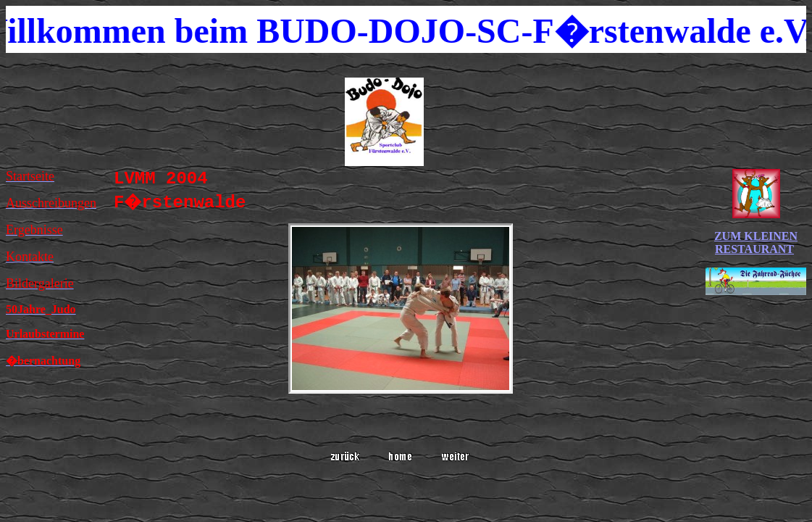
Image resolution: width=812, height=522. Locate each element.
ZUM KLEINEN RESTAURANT (756, 243)
